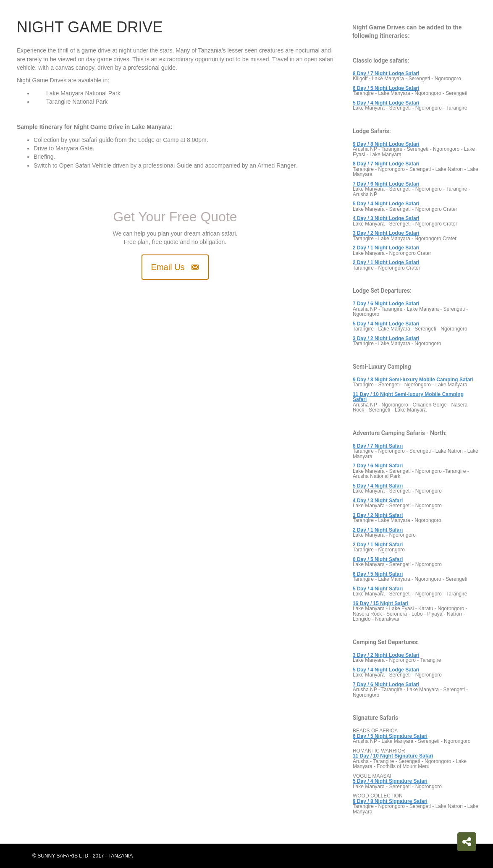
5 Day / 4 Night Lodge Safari (386, 103)
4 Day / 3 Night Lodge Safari (386, 218)
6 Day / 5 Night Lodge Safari (386, 88)
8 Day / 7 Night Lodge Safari (386, 73)
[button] (175, 267)
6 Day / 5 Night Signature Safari (390, 736)
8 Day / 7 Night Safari (378, 446)
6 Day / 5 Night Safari (378, 559)
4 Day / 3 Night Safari (378, 501)
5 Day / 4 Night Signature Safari (390, 781)
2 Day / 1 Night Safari (378, 530)
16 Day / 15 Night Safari (381, 603)
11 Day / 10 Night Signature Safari (393, 756)
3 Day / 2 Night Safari (378, 515)
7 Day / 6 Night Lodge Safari (386, 304)
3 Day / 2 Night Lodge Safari (386, 338)
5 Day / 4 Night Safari (378, 486)
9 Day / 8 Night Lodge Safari (386, 144)
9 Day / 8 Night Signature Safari (390, 801)
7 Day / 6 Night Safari (378, 466)
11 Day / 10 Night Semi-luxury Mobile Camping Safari (408, 397)
